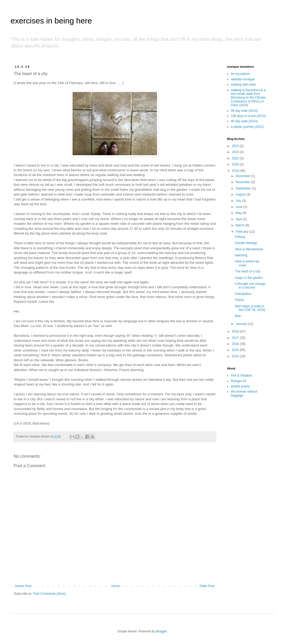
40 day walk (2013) (244, 121)
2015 (236, 350)
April (239, 219)
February (242, 232)
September (244, 188)
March (241, 225)
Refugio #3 (239, 381)
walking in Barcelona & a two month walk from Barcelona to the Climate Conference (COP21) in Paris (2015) (248, 98)
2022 (236, 158)
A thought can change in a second (250, 286)
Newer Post (23, 586)
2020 (236, 164)
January (242, 324)
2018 (236, 331)
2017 (236, 338)
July (239, 201)
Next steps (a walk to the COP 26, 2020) (250, 308)
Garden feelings (246, 243)
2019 (236, 171)
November (243, 182)
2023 (236, 152)
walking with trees (243, 85)
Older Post (207, 586)
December (243, 176)
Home (116, 586)
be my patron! (241, 74)
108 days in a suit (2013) (248, 116)
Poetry (239, 300)
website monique (243, 79)
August (241, 194)
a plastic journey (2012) (247, 127)
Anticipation (243, 294)
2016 (236, 344)
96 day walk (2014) (244, 111)
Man (238, 316)
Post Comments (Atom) (49, 594)
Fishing (240, 237)
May (239, 213)
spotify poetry (240, 386)
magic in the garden (249, 278)
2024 (236, 146)
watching (241, 255)
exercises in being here (51, 21)
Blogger (161, 631)
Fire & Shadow (241, 375)
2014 (236, 356)
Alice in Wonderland (249, 249)
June (239, 207)
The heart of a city (248, 271)
